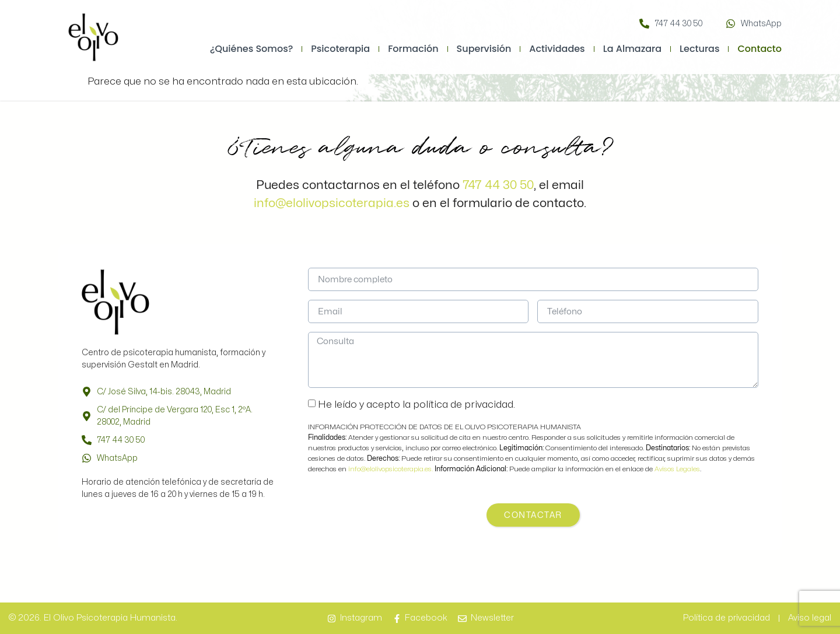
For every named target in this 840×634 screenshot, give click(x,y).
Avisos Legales (677, 469)
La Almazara (632, 49)
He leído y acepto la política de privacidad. (416, 404)
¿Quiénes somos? (252, 49)
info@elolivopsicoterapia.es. (391, 469)
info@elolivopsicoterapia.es (332, 203)
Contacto (759, 49)
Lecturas (699, 49)
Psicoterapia (340, 49)
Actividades (557, 49)
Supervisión (484, 49)
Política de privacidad (727, 618)
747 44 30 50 (498, 185)
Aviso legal (810, 618)
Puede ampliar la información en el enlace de (545, 469)
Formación (413, 49)
